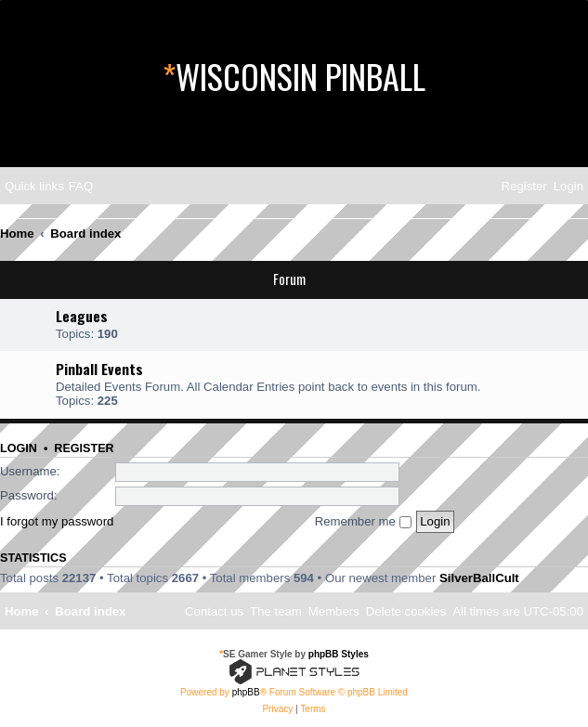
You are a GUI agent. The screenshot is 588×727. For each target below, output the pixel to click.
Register (84, 448)
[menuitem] (81, 186)
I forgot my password (57, 521)
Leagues (82, 316)
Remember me (363, 521)
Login (19, 448)
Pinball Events (99, 369)
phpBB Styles (339, 654)
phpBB (246, 692)
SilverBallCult (479, 578)
